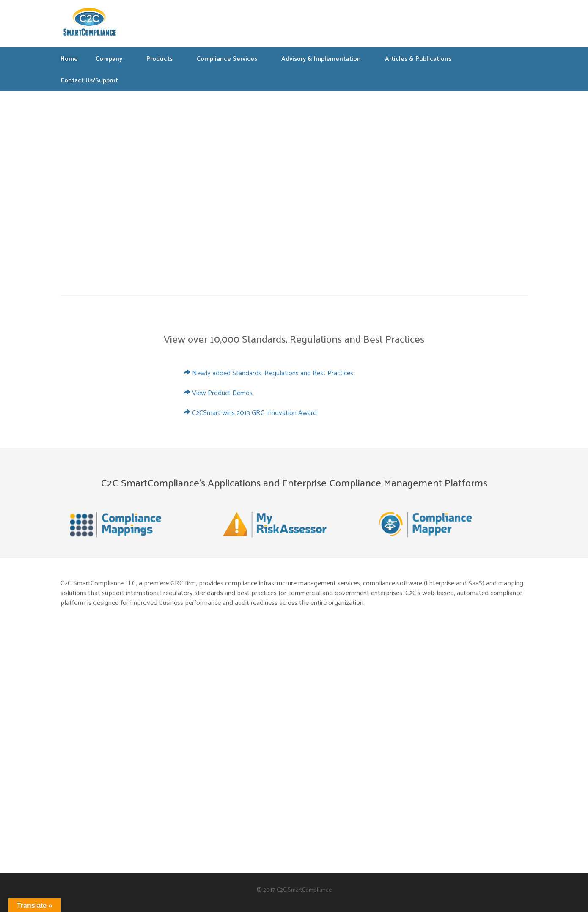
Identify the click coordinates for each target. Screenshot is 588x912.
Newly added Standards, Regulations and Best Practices (273, 372)
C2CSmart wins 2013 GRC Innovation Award (254, 412)
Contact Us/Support (89, 80)
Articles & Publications (422, 58)
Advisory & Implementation (325, 58)
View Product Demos (222, 392)
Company (113, 58)
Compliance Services (231, 58)
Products (164, 58)
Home (69, 58)
